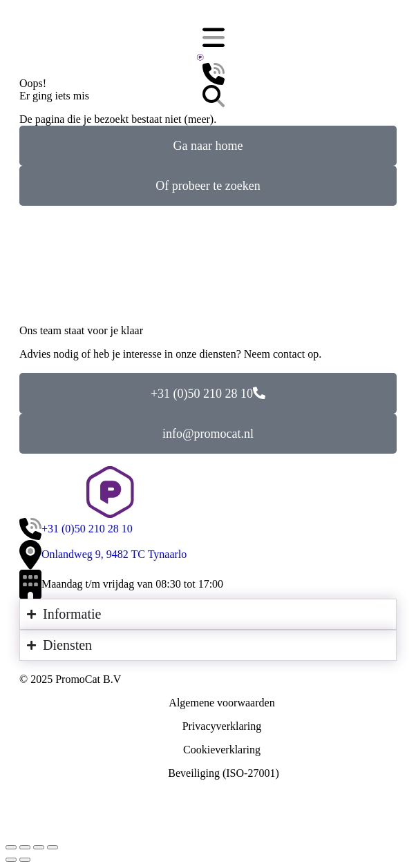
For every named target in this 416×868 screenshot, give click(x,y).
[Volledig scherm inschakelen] (39, 847)
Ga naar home (208, 146)
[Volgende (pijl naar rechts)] (25, 860)
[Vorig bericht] (11, 860)
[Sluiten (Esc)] (11, 847)
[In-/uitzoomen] (53, 847)
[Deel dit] (25, 847)
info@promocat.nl (208, 434)
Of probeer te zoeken (208, 186)
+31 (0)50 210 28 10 (208, 394)
